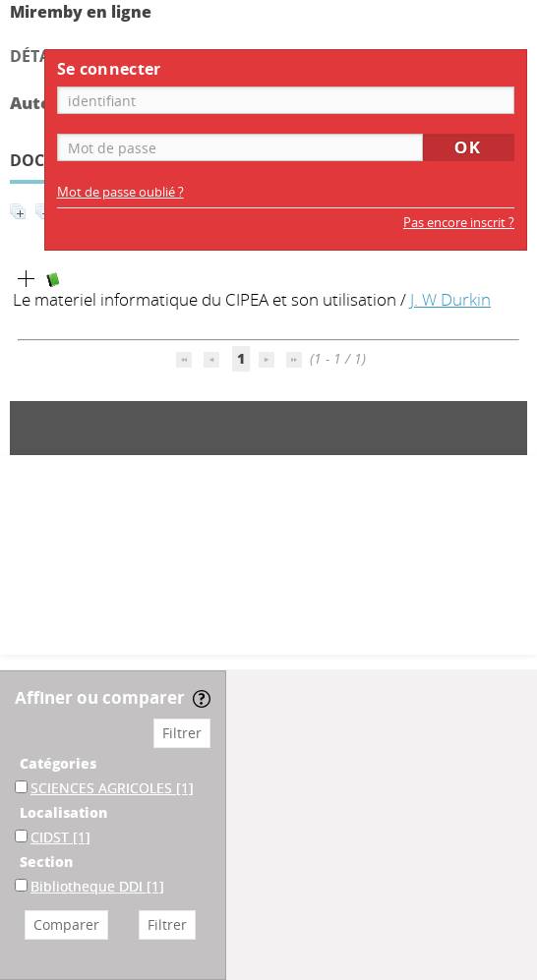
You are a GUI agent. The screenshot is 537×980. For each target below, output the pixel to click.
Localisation (63, 812)
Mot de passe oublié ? (120, 192)
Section (46, 862)
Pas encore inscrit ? (459, 223)
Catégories (58, 763)
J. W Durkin (450, 299)
